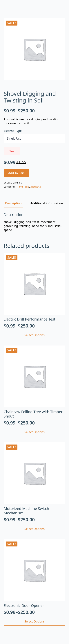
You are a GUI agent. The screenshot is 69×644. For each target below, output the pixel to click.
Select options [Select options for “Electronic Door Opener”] (34, 621)
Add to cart (16, 173)
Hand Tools (23, 187)
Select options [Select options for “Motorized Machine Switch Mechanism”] (34, 529)
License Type (13, 131)
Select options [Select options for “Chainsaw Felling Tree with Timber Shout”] (34, 432)
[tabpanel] (34, 222)
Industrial (36, 187)
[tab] (13, 203)
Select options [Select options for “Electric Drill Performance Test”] (34, 335)
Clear (12, 151)
